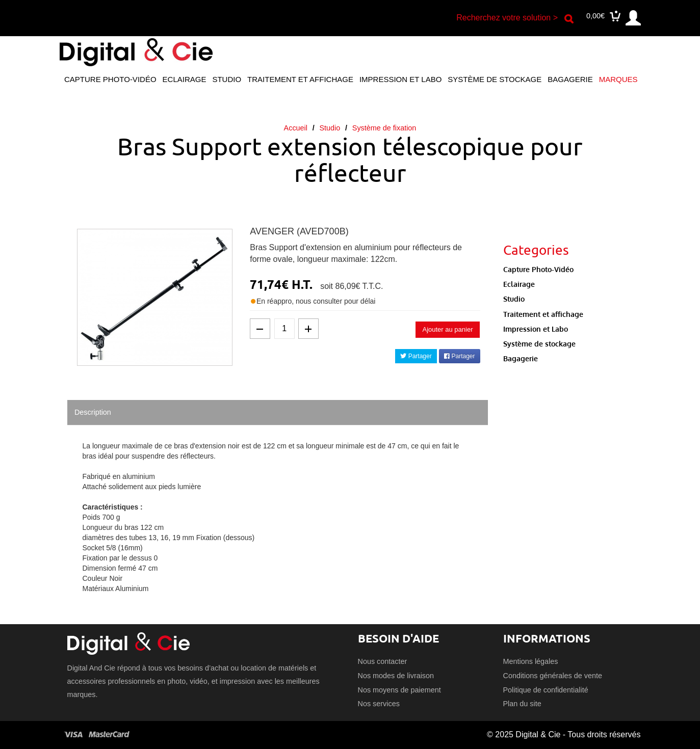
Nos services (379, 704)
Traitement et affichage (300, 79)
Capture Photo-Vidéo (110, 79)
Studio (227, 79)
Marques (618, 79)
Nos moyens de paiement (399, 690)
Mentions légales (531, 661)
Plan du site (522, 704)
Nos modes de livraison (396, 676)
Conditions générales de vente (553, 676)
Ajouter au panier (447, 329)
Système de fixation (384, 128)
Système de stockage (495, 79)
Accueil (296, 128)
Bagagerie (570, 79)
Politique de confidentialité (546, 690)
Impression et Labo (400, 79)
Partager (416, 356)
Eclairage (185, 79)
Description (93, 412)
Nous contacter (383, 661)
